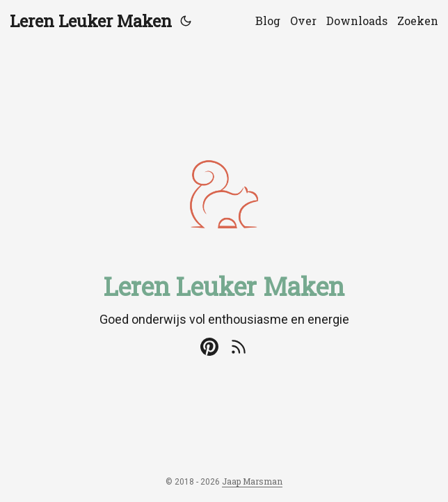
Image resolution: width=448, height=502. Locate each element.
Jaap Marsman (252, 481)
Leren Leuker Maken (91, 21)
